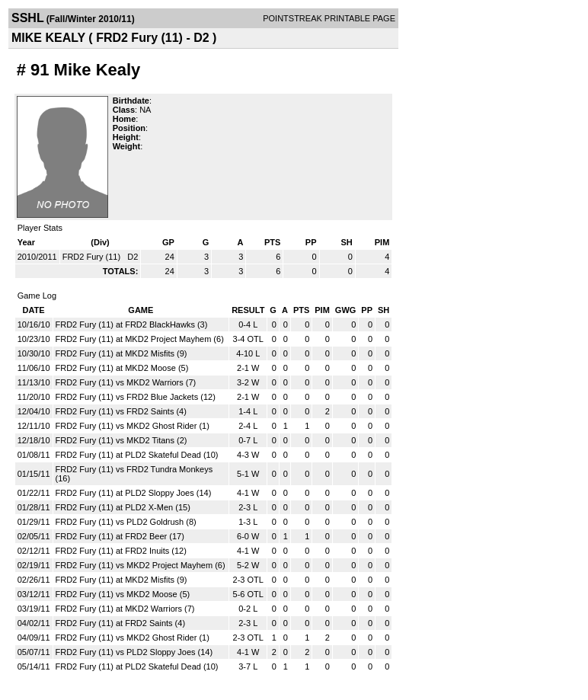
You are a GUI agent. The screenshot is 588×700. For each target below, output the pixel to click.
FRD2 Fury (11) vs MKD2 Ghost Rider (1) (133, 426)
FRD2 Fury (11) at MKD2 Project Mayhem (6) (140, 339)
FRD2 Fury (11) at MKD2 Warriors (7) (125, 609)
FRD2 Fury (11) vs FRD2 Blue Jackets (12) (136, 397)
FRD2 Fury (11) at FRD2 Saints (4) (121, 623)
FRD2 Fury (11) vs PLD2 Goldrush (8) (126, 522)
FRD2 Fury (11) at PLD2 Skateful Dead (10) (137, 455)
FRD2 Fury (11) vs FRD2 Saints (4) (121, 411)
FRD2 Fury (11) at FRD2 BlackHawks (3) (132, 324)
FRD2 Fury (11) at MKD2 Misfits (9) (121, 353)
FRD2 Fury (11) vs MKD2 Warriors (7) (126, 382)
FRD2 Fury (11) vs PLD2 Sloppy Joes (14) (134, 652)
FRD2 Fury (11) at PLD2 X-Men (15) (123, 507)
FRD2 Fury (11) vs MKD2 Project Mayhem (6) (141, 565)
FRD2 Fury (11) (93, 257)
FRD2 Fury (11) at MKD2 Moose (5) (122, 368)
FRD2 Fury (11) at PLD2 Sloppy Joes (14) (134, 493)
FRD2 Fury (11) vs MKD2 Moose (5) (123, 594)
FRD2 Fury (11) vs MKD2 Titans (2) (121, 440)
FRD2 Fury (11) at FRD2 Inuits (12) (121, 551)
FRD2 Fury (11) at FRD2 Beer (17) (120, 536)
